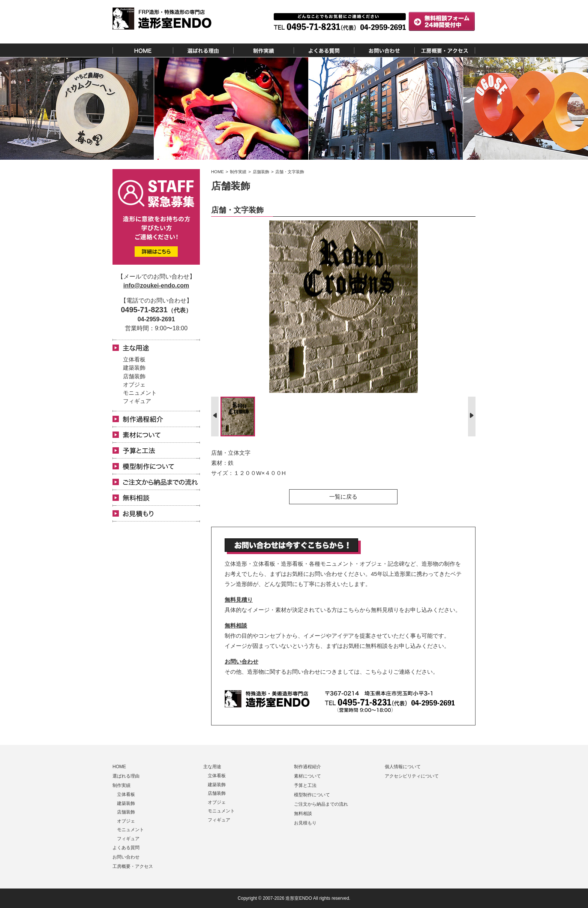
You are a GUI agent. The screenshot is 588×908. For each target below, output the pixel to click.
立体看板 (134, 359)
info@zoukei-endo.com (156, 285)
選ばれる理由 (126, 776)
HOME (119, 767)
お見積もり (305, 823)
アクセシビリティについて (412, 776)
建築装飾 (134, 368)
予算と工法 (305, 785)
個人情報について (403, 767)
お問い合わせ (241, 662)
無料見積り (239, 600)
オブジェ (134, 384)
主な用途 (212, 767)
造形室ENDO (299, 898)
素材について (307, 776)
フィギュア (137, 401)
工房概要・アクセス (133, 866)
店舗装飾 (134, 376)
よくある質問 (126, 848)
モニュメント (140, 393)
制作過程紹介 (307, 767)
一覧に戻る (343, 497)
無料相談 (236, 626)
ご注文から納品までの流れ (321, 804)
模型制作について (312, 795)
